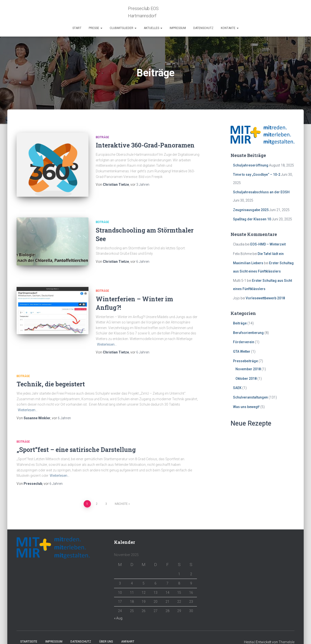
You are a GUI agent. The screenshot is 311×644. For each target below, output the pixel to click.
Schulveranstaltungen (250, 397)
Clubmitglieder (123, 28)
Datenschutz (203, 28)
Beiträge (102, 137)
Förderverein (244, 342)
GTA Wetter (242, 351)
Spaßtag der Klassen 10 (252, 219)
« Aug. (119, 609)
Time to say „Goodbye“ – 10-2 (257, 175)
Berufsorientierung (248, 333)
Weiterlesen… (107, 335)
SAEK (237, 388)
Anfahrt (128, 633)
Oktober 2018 (246, 379)
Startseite (29, 633)
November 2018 (248, 369)
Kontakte (230, 28)
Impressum (178, 28)
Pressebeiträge (245, 361)
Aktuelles (153, 28)
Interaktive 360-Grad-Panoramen (145, 145)
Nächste (121, 495)
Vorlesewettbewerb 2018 (265, 298)
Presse (96, 28)
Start (77, 28)
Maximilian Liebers (248, 263)
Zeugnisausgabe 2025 (251, 210)
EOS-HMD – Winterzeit (268, 244)
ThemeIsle (287, 633)
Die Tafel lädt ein (271, 254)
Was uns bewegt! (246, 407)
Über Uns (106, 633)
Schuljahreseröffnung (251, 165)
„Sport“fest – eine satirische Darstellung (76, 441)
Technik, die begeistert (51, 375)
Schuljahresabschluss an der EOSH (261, 192)
